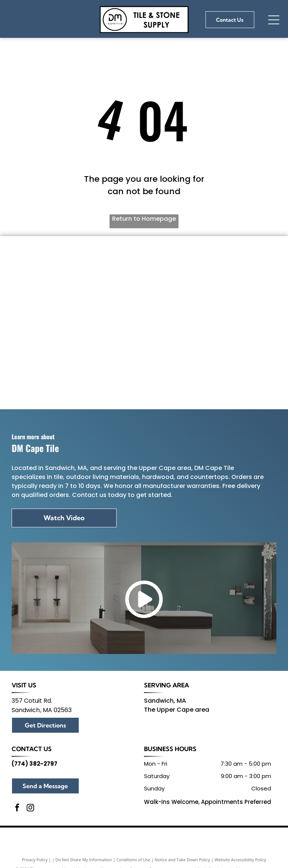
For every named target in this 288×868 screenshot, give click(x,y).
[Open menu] (274, 20)
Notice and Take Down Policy (183, 860)
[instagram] (30, 809)
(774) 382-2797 (34, 764)
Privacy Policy (35, 860)
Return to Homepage (144, 219)
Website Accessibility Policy (240, 860)
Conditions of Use (133, 860)
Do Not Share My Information (84, 860)
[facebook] (17, 809)
